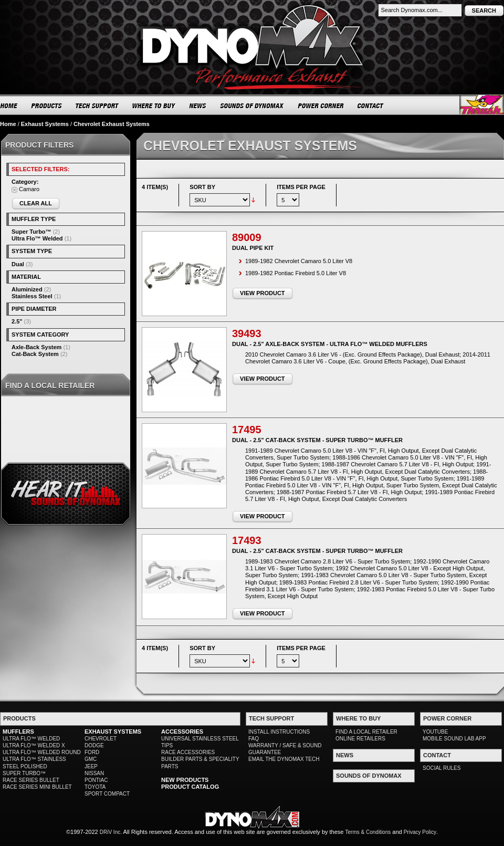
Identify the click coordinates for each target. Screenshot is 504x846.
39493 (247, 333)
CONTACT (371, 106)
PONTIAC (96, 780)
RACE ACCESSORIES (188, 752)
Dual (18, 264)
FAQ (254, 739)
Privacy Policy (420, 832)
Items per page (301, 187)
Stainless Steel (32, 296)
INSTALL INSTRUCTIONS (279, 732)
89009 (247, 237)
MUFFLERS (18, 732)
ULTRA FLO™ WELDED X (34, 745)
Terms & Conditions (368, 832)
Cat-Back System (35, 354)
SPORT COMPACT (107, 794)
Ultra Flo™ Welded (37, 238)
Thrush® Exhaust (482, 105)
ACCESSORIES (182, 732)
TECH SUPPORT (97, 106)
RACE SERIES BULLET (31, 780)
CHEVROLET (101, 739)
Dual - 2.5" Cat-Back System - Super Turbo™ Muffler (317, 440)
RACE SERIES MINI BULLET (37, 787)
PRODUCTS (47, 106)
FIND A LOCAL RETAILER (366, 732)
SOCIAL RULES (442, 768)
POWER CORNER (321, 106)
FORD (92, 752)
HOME (9, 106)
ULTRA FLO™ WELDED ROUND (42, 752)
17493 (247, 540)
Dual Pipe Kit (253, 248)
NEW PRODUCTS (185, 780)
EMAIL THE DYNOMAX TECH (284, 759)
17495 (247, 430)
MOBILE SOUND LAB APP (454, 739)
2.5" (17, 321)
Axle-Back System (36, 347)
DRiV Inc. (111, 832)
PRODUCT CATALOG (190, 787)
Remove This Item (14, 190)
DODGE (94, 745)
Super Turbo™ (31, 232)
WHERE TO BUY (154, 106)
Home (8, 124)
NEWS (198, 106)
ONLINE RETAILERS (360, 739)
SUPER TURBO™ (24, 773)
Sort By (202, 187)
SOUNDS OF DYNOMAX (252, 106)
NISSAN (94, 773)
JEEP (91, 766)
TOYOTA (95, 787)
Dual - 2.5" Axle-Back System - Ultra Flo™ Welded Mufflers (330, 344)
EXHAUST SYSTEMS (113, 732)
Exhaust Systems (45, 124)
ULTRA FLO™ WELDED (31, 739)
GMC (91, 759)
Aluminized (27, 289)
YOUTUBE (435, 732)
